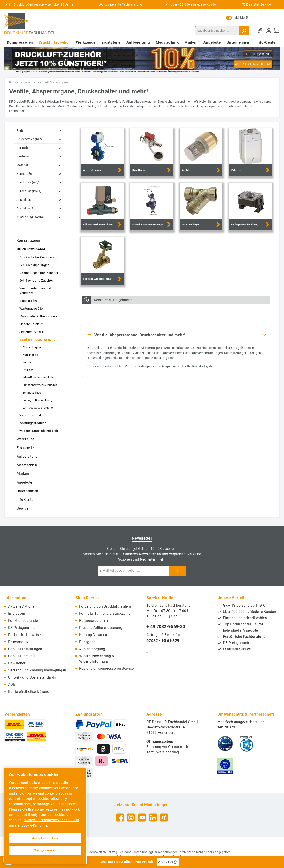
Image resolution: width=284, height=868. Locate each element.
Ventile (27, 362)
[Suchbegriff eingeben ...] (217, 31)
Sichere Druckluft (32, 324)
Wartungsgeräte (31, 309)
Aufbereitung (27, 456)
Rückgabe (87, 642)
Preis (39, 130)
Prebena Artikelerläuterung (101, 628)
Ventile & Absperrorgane (37, 340)
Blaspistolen (28, 301)
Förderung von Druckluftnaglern (105, 606)
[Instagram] (131, 818)
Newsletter (17, 663)
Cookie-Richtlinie (22, 656)
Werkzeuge (26, 439)
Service (23, 508)
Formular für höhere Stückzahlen (106, 613)
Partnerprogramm (94, 621)
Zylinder (28, 370)
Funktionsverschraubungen (40, 385)
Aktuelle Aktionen (22, 606)
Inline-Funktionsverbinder (39, 378)
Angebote (24, 482)
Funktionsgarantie (23, 621)
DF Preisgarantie (22, 628)
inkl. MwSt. (238, 18)
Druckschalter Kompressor (38, 257)
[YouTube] (142, 818)
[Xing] (164, 818)
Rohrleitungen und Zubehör (39, 273)
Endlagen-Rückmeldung (37, 400)
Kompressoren (28, 241)
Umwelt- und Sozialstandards (32, 677)
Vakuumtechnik (31, 415)
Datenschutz (18, 642)
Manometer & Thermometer (39, 316)
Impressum (17, 613)
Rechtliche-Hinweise (25, 635)
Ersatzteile (25, 448)
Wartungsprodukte (33, 423)
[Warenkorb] (277, 31)
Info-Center (26, 500)
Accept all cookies (45, 838)
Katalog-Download (94, 635)
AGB (12, 684)
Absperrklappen (33, 347)
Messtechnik (27, 465)
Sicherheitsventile (32, 332)
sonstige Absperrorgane (38, 408)
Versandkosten (130, 852)
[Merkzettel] (261, 31)
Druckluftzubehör (31, 249)
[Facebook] (120, 818)
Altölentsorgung (92, 649)
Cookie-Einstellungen (25, 649)
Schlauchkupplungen (34, 265)
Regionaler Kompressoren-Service (106, 668)
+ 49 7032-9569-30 (166, 626)
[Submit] (177, 571)
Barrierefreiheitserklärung (29, 692)
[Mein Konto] (269, 31)
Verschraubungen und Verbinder (35, 291)
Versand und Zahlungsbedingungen (37, 670)
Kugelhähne (30, 355)
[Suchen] (244, 31)
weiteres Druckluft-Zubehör (39, 431)
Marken (23, 474)
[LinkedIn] (153, 818)
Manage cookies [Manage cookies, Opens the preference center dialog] (45, 850)
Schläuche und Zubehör (36, 281)
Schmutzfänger (32, 393)
